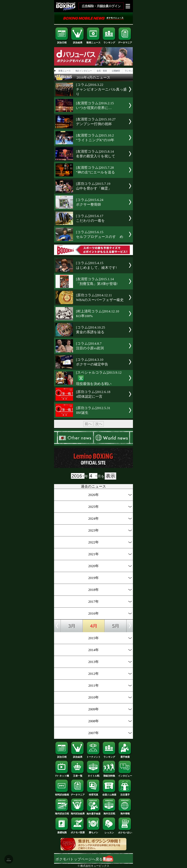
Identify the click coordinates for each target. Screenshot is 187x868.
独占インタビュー (84, 71)
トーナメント (93, 756)
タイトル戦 (93, 775)
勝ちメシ (93, 831)
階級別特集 (109, 775)
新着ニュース (65, 71)
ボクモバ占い (125, 832)
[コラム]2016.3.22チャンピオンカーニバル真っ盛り (101, 89)
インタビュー (125, 775)
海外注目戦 (109, 812)
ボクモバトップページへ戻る (84, 859)
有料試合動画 (62, 794)
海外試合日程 (62, 812)
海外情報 (125, 812)
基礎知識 (62, 831)
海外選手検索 (93, 813)
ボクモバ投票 (78, 831)
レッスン (109, 832)
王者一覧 (78, 775)
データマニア (125, 41)
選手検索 (125, 756)
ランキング (109, 41)
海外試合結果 (78, 812)
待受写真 (93, 794)
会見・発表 (102, 71)
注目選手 (125, 794)
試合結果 (78, 41)
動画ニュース (93, 41)
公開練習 (116, 71)
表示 (110, 476)
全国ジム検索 (109, 794)
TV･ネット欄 (62, 775)
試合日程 (62, 41)
